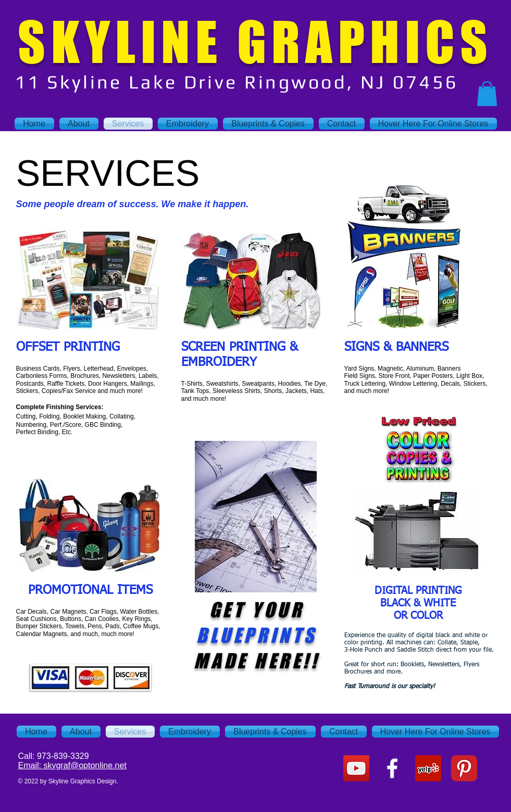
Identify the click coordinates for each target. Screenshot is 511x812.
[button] (487, 94)
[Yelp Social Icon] (428, 768)
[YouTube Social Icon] (356, 768)
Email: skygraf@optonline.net (72, 765)
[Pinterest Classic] (464, 768)
